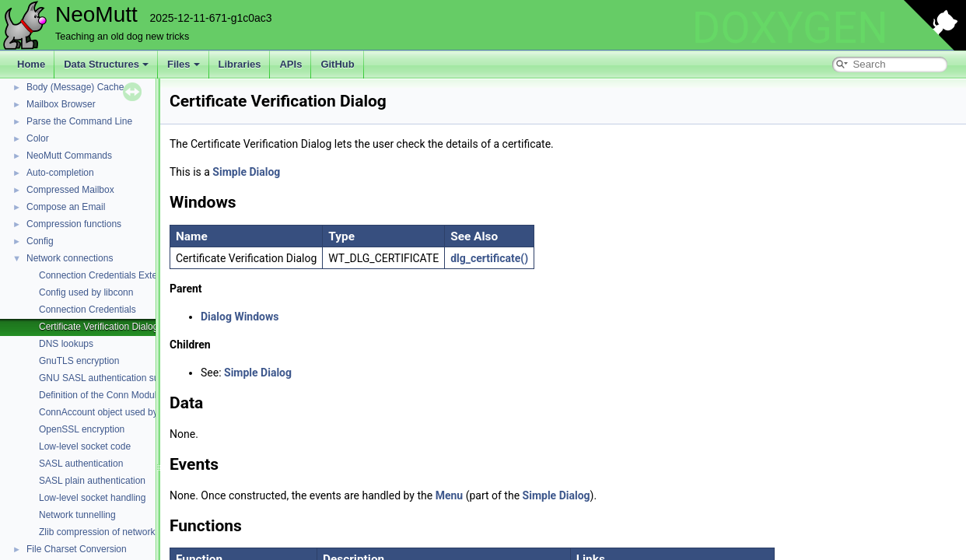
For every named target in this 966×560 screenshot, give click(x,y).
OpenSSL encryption (82, 429)
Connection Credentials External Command (129, 275)
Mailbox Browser (61, 104)
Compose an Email (66, 207)
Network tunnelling (77, 515)
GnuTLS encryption (79, 361)
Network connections (70, 258)
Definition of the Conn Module (100, 395)
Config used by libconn (86, 292)
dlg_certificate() (489, 258)
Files (184, 64)
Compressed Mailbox (70, 190)
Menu (450, 495)
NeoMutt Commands (69, 156)
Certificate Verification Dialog (98, 327)
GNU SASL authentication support (110, 378)
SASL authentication (81, 464)
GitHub (337, 64)
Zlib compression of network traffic (110, 532)
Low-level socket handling (92, 498)
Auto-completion (60, 173)
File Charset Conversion (77, 549)
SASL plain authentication (92, 481)
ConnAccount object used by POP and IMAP (131, 412)
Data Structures (106, 64)
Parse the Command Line (79, 121)
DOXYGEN (790, 28)
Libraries (240, 64)
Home (31, 64)
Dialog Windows (240, 317)
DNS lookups (66, 344)
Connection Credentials (87, 310)
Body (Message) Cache (75, 87)
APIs (290, 64)
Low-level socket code (85, 446)
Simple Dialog (246, 172)
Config (40, 241)
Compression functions (74, 224)
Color (38, 138)
